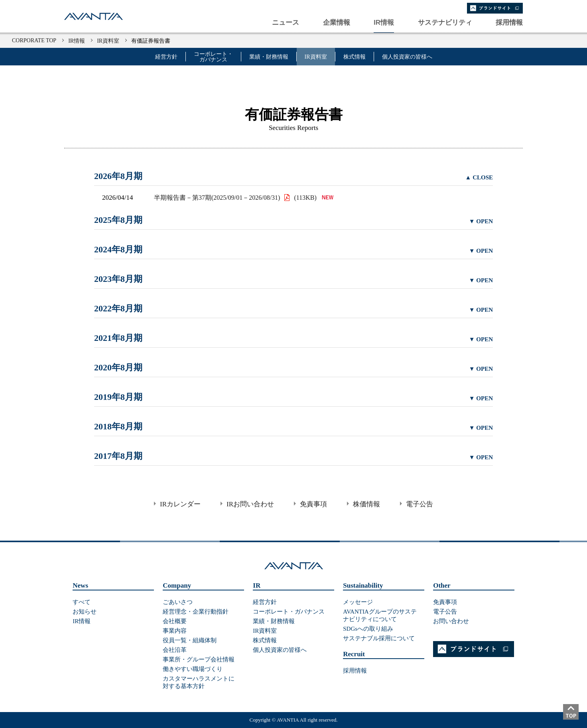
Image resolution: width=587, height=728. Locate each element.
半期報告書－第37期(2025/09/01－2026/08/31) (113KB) (245, 198)
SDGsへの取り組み (368, 629)
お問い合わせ (451, 621)
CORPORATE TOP (34, 40)
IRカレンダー (180, 504)
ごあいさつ (178, 602)
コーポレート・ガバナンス (213, 57)
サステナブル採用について (379, 638)
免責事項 (313, 504)
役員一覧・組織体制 (190, 640)
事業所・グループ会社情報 (199, 659)
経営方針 (166, 57)
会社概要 (175, 621)
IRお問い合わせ (250, 504)
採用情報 (355, 671)
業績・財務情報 (269, 57)
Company (177, 585)
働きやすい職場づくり (193, 669)
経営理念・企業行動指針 (196, 612)
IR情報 (77, 41)
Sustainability (363, 585)
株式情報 (355, 57)
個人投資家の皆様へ (407, 57)
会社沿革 (175, 650)
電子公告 (420, 504)
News (80, 585)
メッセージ (358, 602)
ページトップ (575, 716)
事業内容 (175, 631)
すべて (82, 602)
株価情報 (366, 504)
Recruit (354, 654)
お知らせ (85, 612)
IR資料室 (108, 41)
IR (257, 585)
